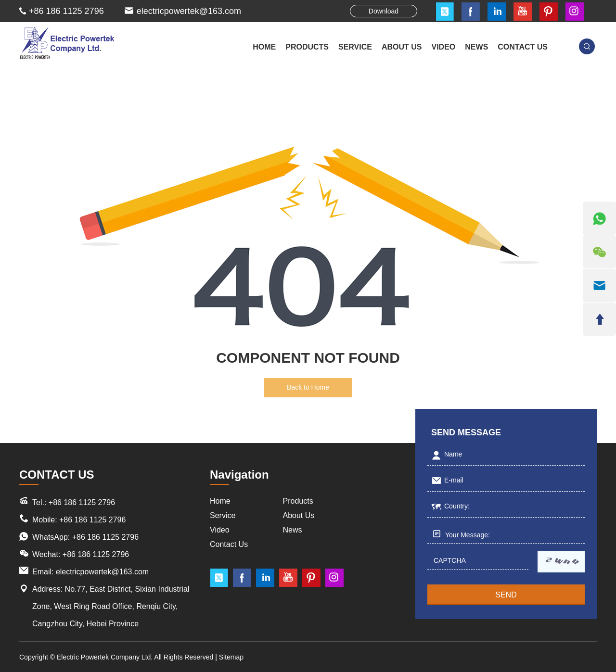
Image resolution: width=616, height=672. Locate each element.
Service (223, 515)
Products (298, 501)
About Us (299, 515)
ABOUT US (402, 47)
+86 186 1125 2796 (105, 537)
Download (384, 11)
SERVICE (355, 47)
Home (264, 47)
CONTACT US (523, 47)
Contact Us (229, 544)
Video (220, 530)
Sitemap (231, 657)
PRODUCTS (307, 47)
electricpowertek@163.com (189, 11)
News (293, 530)
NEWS (476, 47)
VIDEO (444, 47)
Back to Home (308, 387)
